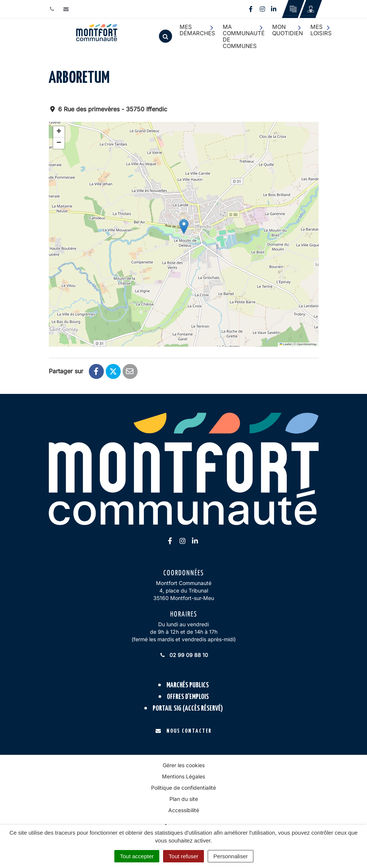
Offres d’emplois (188, 697)
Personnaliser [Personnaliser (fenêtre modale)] (231, 856)
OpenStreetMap (307, 344)
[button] (184, 227)
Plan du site (184, 799)
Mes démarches (197, 30)
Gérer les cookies (184, 765)
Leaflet (286, 344)
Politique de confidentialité (183, 788)
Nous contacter (183, 731)
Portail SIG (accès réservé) (188, 709)
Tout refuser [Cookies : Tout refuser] (183, 856)
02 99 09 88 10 (184, 655)
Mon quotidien (288, 30)
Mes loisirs (321, 30)
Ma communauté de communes (244, 37)
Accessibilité (184, 810)
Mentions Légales (183, 776)
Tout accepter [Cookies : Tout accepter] (137, 856)
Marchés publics (188, 685)
